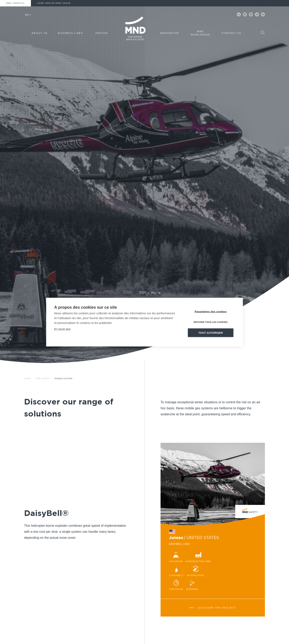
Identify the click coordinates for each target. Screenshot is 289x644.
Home (27, 379)
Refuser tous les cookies (211, 322)
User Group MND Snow (54, 3)
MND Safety (43, 379)
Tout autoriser (211, 333)
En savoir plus (62, 329)
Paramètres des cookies (211, 311)
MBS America (15, 3)
